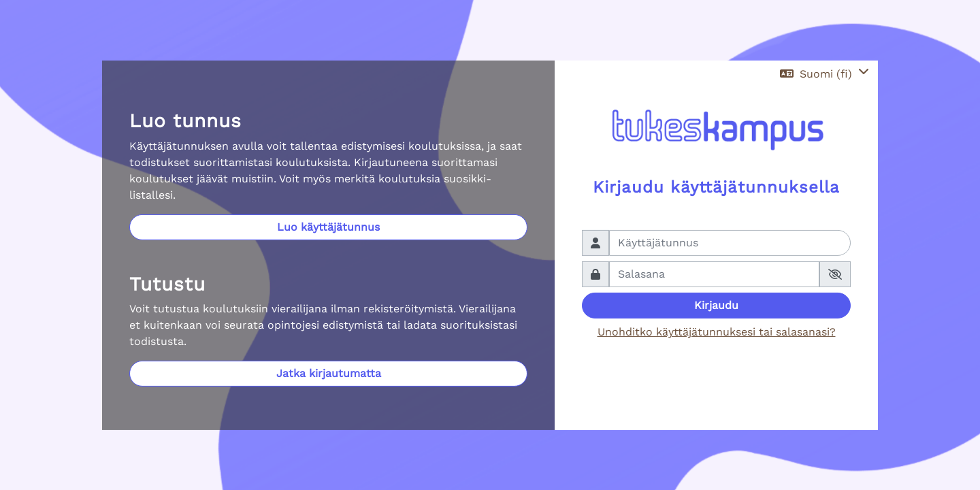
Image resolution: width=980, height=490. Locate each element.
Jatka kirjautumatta (329, 373)
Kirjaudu (716, 305)
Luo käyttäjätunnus (328, 227)
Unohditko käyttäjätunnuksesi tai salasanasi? (717, 332)
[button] (824, 74)
